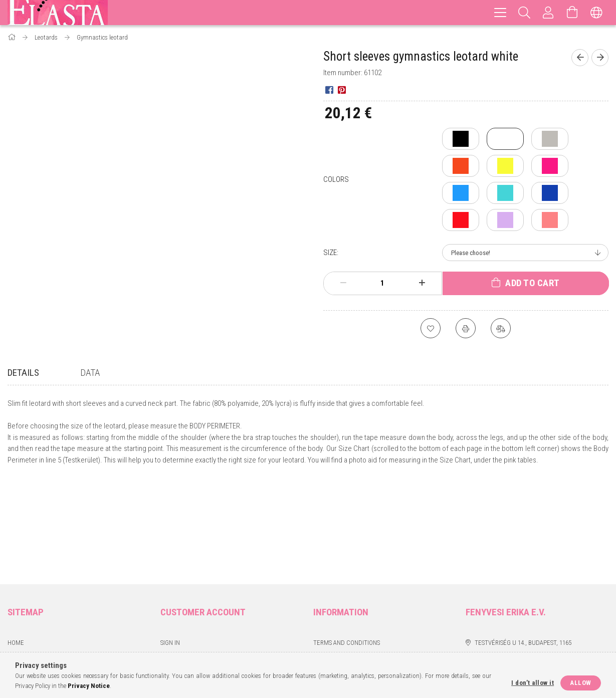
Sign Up (171, 559)
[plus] (422, 283)
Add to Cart (533, 283)
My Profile (176, 574)
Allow (581, 683)
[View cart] (572, 13)
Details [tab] (23, 373)
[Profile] (548, 13)
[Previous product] (580, 58)
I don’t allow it (533, 683)
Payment (326, 574)
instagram (492, 591)
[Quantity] (382, 283)
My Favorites (179, 604)
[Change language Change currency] (596, 13)
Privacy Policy (335, 559)
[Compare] (501, 328)
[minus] (343, 283)
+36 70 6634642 (494, 559)
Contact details (338, 604)
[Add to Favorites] (431, 328)
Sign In (170, 544)
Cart (167, 589)
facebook (472, 591)
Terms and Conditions (347, 544)
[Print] (466, 328)
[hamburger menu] (500, 13)
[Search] (524, 13)
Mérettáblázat (30, 574)
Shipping (326, 589)
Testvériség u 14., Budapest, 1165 (523, 544)
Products (22, 559)
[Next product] (600, 58)
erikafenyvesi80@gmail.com (517, 574)
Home (16, 544)
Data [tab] (90, 373)
